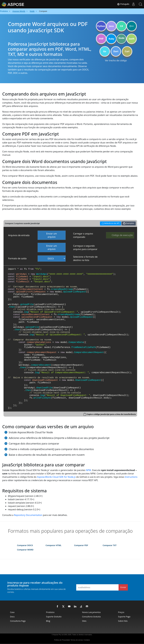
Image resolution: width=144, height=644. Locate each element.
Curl (127, 51)
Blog (48, 621)
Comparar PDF (81, 545)
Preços (121, 612)
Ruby (111, 39)
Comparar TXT (110, 545)
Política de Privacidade (62, 640)
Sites (84, 621)
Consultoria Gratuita (91, 617)
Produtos (50, 612)
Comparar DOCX (25, 545)
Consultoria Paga (18, 621)
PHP (101, 39)
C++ (132, 26)
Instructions (131, 477)
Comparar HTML (54, 545)
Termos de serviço (77, 640)
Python (101, 26)
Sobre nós (123, 621)
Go (105, 51)
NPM (88, 470)
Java (111, 26)
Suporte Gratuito (54, 617)
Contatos (87, 640)
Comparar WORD (25, 550)
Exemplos (129, 223)
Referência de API (110, 223)
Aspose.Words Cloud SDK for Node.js (56, 477)
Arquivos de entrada (19, 235)
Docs (12, 617)
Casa (12, 612)
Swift (132, 39)
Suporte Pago (124, 617)
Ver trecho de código (116, 60)
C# (122, 26)
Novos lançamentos (91, 612)
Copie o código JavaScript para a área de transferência (111, 414)
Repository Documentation (28, 515)
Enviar (123, 587)
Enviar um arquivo (52, 235)
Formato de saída (17, 258)
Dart (116, 51)
